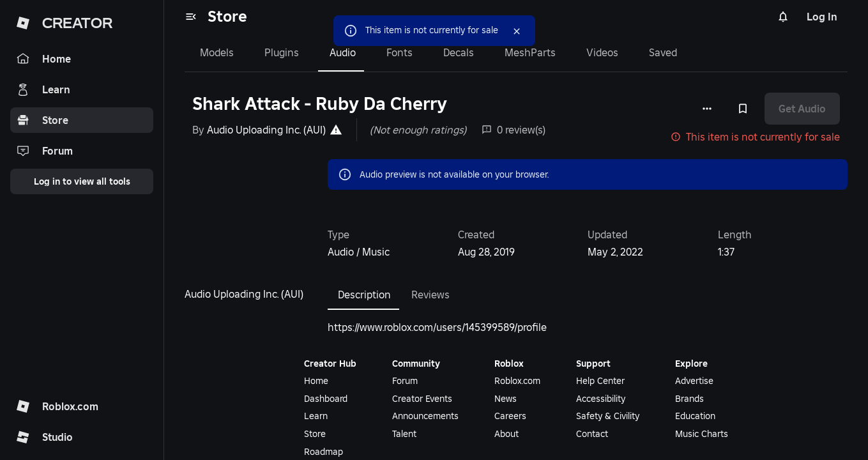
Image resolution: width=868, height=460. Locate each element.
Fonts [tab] (400, 52)
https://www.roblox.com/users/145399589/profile (437, 327)
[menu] (191, 17)
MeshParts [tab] (530, 52)
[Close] (517, 31)
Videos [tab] (602, 52)
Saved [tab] (663, 52)
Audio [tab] (343, 52)
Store (227, 16)
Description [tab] (364, 295)
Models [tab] (217, 52)
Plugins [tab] (282, 52)
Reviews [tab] (430, 295)
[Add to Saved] (743, 109)
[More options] (707, 109)
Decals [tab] (459, 52)
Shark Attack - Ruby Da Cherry (320, 104)
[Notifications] (783, 17)
